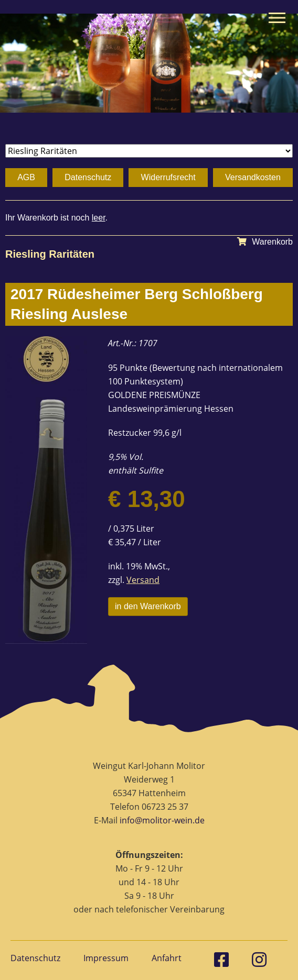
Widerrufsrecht (168, 177)
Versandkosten (253, 177)
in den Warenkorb (148, 606)
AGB (26, 177)
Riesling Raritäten (50, 254)
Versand (143, 580)
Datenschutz (88, 177)
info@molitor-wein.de (162, 820)
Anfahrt (167, 958)
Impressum (106, 958)
